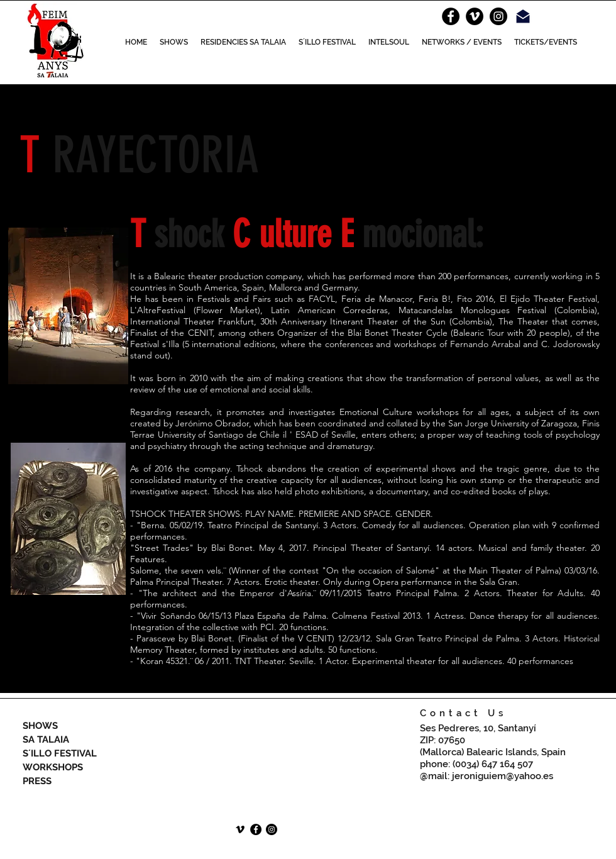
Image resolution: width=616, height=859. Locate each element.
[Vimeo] (475, 16)
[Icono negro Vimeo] (240, 829)
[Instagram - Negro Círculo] (498, 16)
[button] (174, 42)
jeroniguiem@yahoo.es (503, 776)
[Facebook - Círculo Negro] (451, 16)
